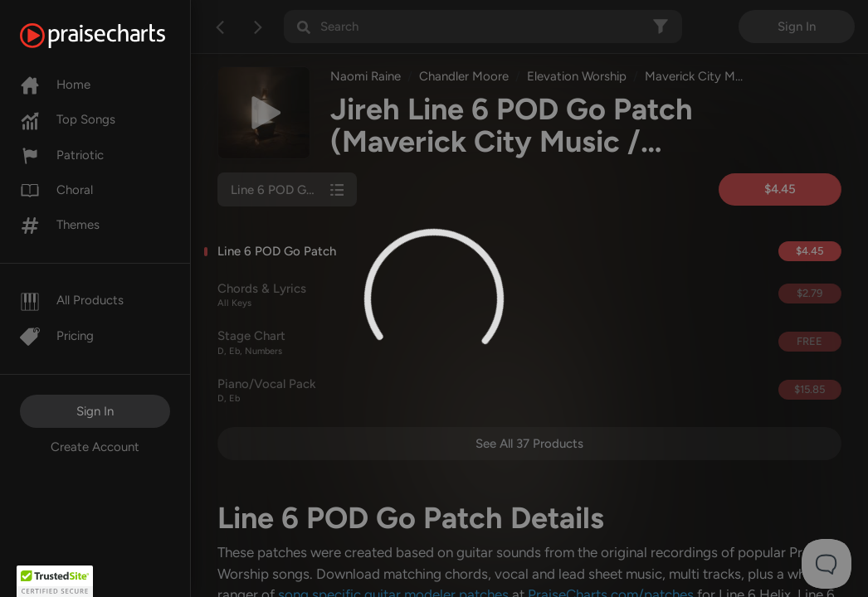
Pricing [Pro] (57, 336)
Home (55, 85)
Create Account (95, 447)
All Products (72, 300)
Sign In (95, 411)
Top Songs (68, 119)
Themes (60, 225)
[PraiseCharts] (113, 36)
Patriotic (62, 155)
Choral (56, 190)
